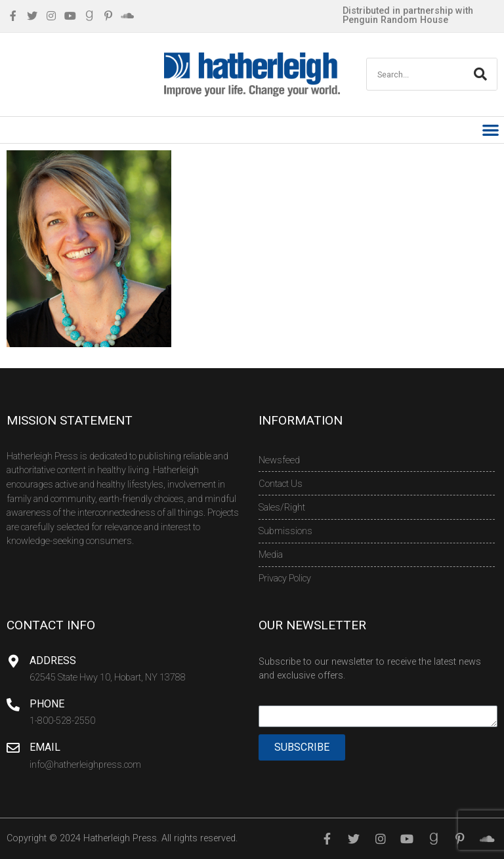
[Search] (480, 74)
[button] (491, 130)
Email (45, 747)
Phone (47, 704)
